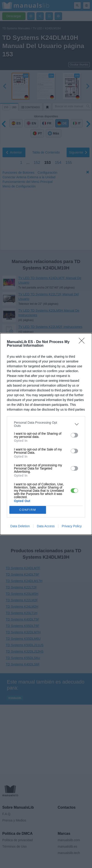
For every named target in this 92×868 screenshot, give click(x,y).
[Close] (83, 342)
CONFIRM (28, 510)
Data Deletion (20, 526)
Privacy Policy (72, 526)
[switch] (74, 435)
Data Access (46, 526)
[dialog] (46, 434)
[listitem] (46, 424)
